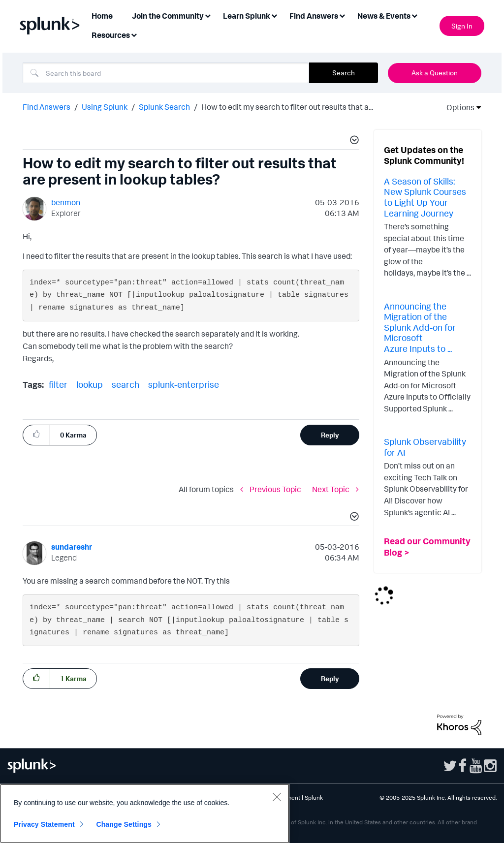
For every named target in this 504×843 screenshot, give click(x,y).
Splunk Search (164, 107)
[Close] (277, 797)
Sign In (462, 26)
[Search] (166, 73)
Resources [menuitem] (111, 35)
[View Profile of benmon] (66, 202)
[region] (145, 813)
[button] (353, 141)
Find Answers (47, 107)
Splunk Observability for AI (425, 447)
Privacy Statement (44, 824)
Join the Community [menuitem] (168, 16)
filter (58, 384)
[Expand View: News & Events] (414, 15)
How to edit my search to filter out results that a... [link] (287, 107)
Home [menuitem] (102, 16)
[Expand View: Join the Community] (208, 15)
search (126, 384)
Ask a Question (435, 73)
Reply (330, 435)
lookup (90, 384)
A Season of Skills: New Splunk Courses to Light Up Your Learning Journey (425, 197)
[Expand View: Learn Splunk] (274, 15)
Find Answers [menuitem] (314, 16)
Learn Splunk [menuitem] (247, 16)
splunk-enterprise (184, 384)
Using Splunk (105, 107)
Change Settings (124, 824)
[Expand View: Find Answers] (342, 15)
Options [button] (457, 107)
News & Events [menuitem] (384, 16)
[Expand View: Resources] (134, 34)
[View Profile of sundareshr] (72, 547)
